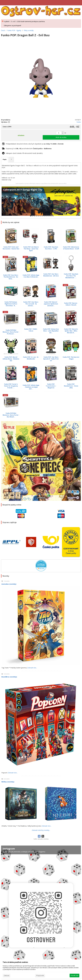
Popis (5, 159)
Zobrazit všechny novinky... (41, 830)
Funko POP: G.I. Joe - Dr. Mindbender (31, 358)
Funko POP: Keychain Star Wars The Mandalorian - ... (71, 276)
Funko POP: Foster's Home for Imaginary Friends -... (11, 386)
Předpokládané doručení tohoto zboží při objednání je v (35, 144)
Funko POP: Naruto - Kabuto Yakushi (71, 304)
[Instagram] (41, 912)
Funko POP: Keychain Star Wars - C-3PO (51, 248)
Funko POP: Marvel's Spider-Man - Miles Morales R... (71, 331)
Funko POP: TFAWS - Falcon (31, 330)
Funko (79, 122)
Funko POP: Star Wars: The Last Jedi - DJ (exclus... (31, 304)
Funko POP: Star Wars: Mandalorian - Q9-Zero (51, 275)
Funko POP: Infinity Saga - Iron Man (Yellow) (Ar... (31, 276)
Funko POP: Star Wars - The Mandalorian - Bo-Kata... (11, 277)
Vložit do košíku (61, 137)
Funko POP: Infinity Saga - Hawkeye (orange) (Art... (31, 387)
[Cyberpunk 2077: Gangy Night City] (41, 202)
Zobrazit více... (32, 668)
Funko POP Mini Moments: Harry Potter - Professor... (11, 332)
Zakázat (7, 975)
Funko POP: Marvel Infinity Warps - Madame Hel (11, 359)
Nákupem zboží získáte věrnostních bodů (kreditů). (24, 153)
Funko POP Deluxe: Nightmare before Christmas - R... (11, 304)
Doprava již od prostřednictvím (29, 149)
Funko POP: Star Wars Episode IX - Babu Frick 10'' (51, 359)
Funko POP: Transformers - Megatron (51, 386)
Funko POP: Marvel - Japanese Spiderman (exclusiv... (51, 304)
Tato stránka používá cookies (15, 962)
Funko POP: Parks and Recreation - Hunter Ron (11, 248)
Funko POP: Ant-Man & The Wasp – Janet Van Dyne (31, 249)
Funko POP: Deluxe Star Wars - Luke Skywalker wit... (51, 331)
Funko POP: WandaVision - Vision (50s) (71, 386)
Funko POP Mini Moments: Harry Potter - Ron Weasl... (11, 415)
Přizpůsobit (40, 975)
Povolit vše (74, 975)
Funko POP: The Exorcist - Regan (71, 358)
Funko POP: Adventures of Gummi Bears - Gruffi (71, 248)
